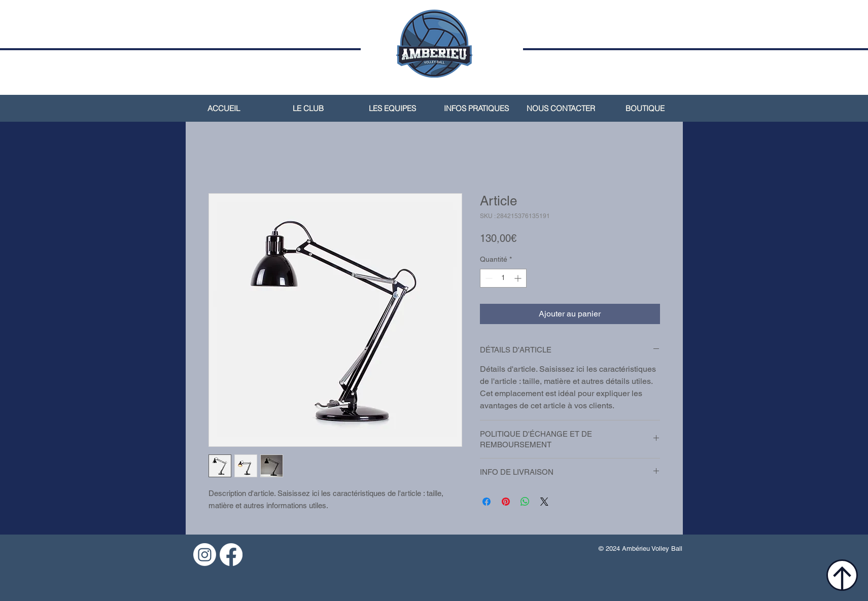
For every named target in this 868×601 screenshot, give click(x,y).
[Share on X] (544, 502)
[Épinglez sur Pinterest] (506, 502)
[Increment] (519, 278)
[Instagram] (205, 555)
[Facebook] (231, 555)
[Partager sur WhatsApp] (525, 502)
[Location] (842, 575)
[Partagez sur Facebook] (487, 502)
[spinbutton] (503, 278)
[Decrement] (488, 278)
